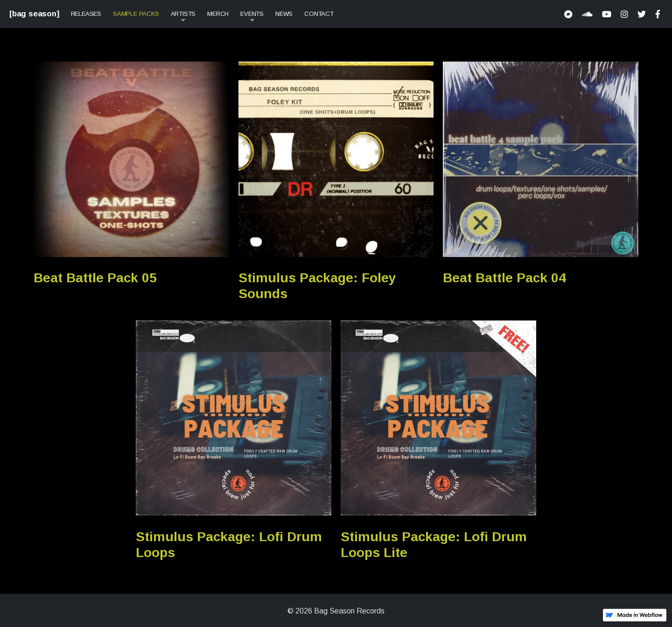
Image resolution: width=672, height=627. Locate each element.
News (284, 14)
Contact (319, 14)
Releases (86, 14)
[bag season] (34, 14)
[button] (183, 14)
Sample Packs (136, 14)
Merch (218, 14)
